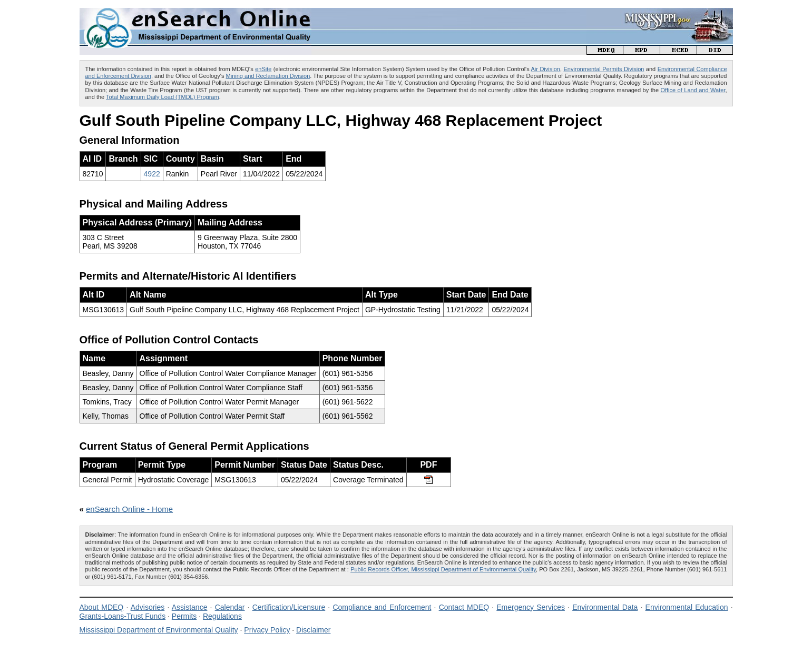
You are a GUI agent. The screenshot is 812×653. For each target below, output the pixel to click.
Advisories (148, 607)
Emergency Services (531, 607)
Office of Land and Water (693, 90)
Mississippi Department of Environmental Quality (159, 630)
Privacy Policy (267, 630)
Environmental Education (687, 607)
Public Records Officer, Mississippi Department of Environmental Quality (443, 569)
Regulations (222, 616)
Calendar (230, 607)
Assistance (190, 607)
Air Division (546, 69)
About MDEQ (102, 607)
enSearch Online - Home (129, 509)
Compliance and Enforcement (382, 607)
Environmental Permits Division (604, 69)
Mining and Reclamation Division (268, 76)
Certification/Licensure (289, 607)
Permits (184, 616)
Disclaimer (313, 630)
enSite (263, 69)
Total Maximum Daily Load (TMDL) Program (163, 97)
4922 (152, 174)
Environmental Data (605, 607)
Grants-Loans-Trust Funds (123, 616)
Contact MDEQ (464, 607)
